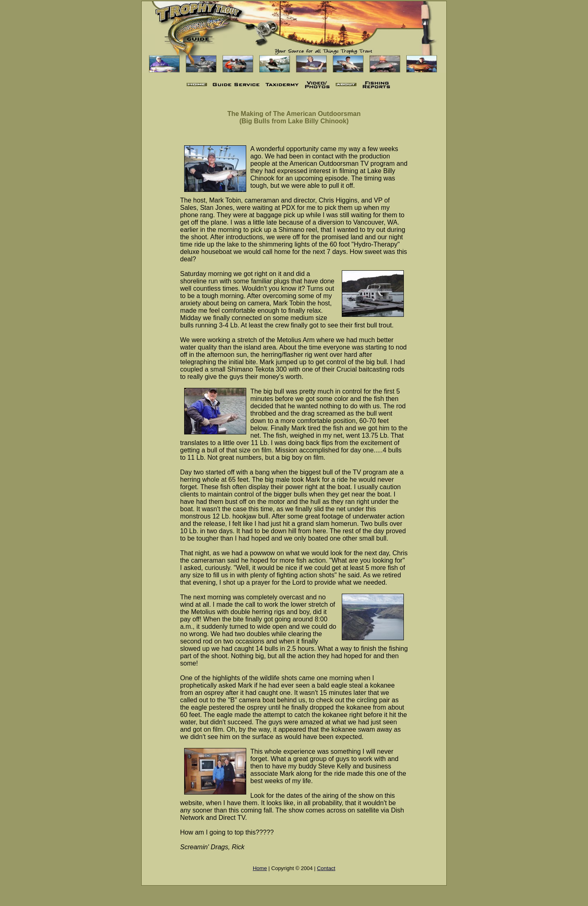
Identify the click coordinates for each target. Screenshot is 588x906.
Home (260, 868)
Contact (326, 868)
